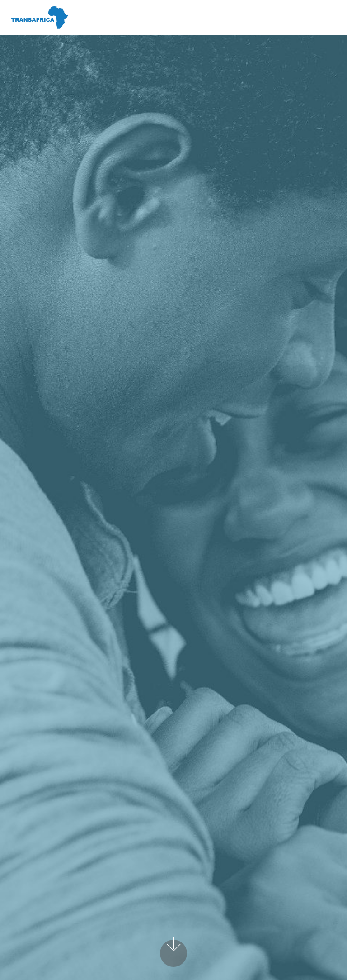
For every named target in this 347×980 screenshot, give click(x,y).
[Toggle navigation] (333, 15)
